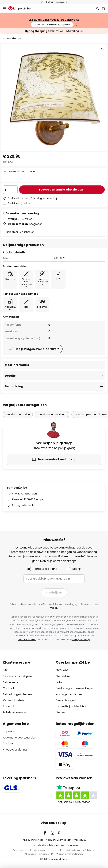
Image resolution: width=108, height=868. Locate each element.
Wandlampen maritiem (52, 414)
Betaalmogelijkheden (17, 694)
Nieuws (60, 712)
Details (10, 376)
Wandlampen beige (18, 414)
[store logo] (22, 8)
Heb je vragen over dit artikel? (37, 349)
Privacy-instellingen (33, 840)
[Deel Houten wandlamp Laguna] (103, 56)
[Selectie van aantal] (10, 190)
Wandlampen (15, 39)
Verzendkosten (13, 700)
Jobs (59, 682)
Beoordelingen (66, 700)
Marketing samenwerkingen (75, 688)
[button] (103, 49)
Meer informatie (17, 365)
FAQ (6, 670)
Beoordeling (14, 386)
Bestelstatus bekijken (17, 676)
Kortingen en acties (69, 694)
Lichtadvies (78, 706)
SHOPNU (52, 24)
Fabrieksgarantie (14, 712)
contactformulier (27, 639)
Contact (9, 688)
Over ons (62, 670)
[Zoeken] (98, 8)
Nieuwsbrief (64, 676)
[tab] (28, 687)
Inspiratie (62, 706)
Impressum (11, 731)
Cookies (8, 743)
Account (9, 706)
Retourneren (11, 682)
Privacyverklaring (15, 750)
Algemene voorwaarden (19, 738)
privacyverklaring (81, 639)
